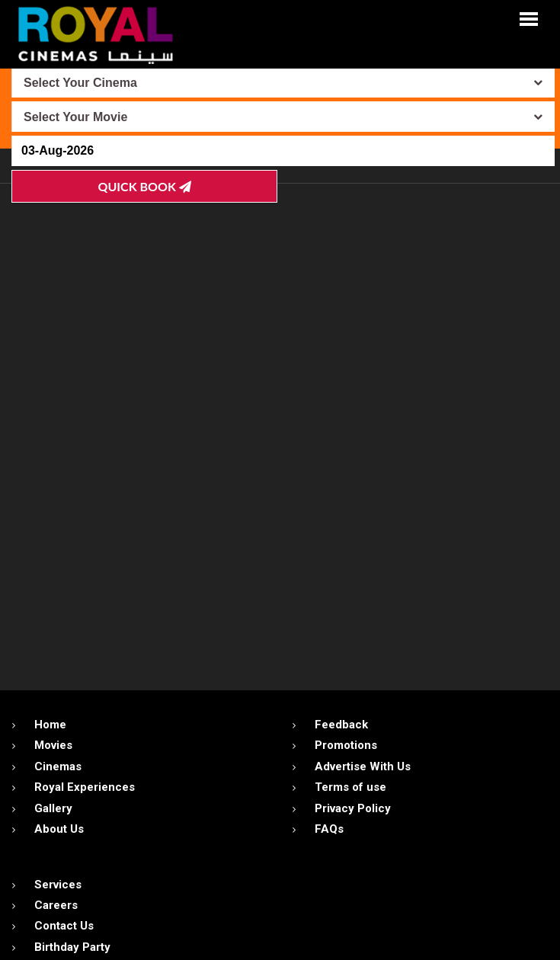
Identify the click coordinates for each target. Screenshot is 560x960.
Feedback (341, 725)
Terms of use (350, 787)
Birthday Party (72, 947)
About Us (59, 829)
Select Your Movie (75, 117)
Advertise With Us (363, 766)
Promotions (346, 745)
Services (58, 885)
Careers (56, 905)
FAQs (329, 829)
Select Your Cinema (80, 83)
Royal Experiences (85, 787)
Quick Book (145, 186)
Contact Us (64, 926)
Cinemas (58, 766)
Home (50, 725)
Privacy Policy (353, 808)
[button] (529, 18)
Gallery (53, 808)
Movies (53, 745)
